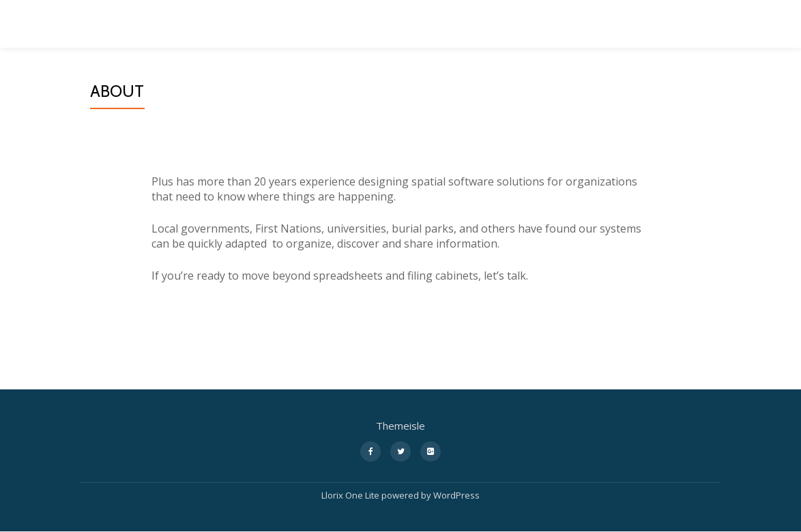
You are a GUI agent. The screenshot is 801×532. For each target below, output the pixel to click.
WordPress (456, 495)
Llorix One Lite (351, 495)
